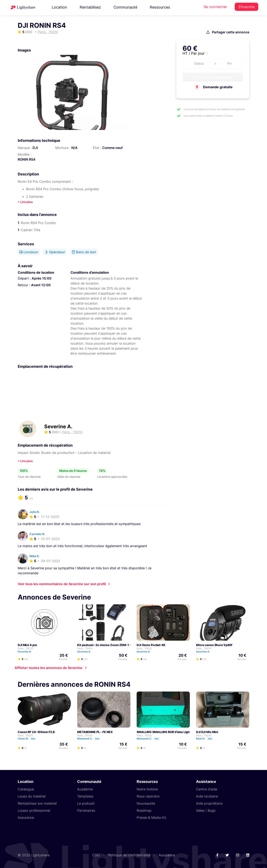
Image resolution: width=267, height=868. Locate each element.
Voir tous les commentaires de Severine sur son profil (62, 584)
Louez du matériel (32, 796)
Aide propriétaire (209, 803)
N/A (74, 148)
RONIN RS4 (27, 159)
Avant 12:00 (41, 285)
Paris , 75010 (25, 648)
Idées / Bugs (206, 810)
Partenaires (86, 810)
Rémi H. (207, 739)
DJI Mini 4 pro (27, 645)
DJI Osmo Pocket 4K (151, 645)
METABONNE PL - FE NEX (95, 732)
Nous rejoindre (148, 796)
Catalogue (26, 789)
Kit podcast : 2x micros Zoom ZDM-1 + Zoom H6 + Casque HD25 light (126, 645)
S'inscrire (246, 7)
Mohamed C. (91, 739)
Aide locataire (207, 796)
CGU (96, 855)
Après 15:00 (42, 278)
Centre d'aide (207, 789)
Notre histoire (147, 789)
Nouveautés (146, 803)
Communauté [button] (125, 7)
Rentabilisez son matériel (37, 803)
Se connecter (215, 7)
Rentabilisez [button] (90, 7)
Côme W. (29, 739)
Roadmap (144, 810)
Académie (85, 789)
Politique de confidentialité (129, 855)
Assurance (26, 818)
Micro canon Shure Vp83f (214, 645)
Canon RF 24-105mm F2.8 (36, 732)
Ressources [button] (160, 7)
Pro (33, 739)
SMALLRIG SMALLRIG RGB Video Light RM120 (169, 732)
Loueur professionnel (34, 810)
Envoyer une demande (213, 77)
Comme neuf (112, 148)
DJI (35, 148)
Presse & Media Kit (151, 818)
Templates (85, 796)
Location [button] (59, 7)
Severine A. (58, 426)
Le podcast (86, 803)
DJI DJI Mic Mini (207, 732)
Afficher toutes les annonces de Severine (48, 668)
